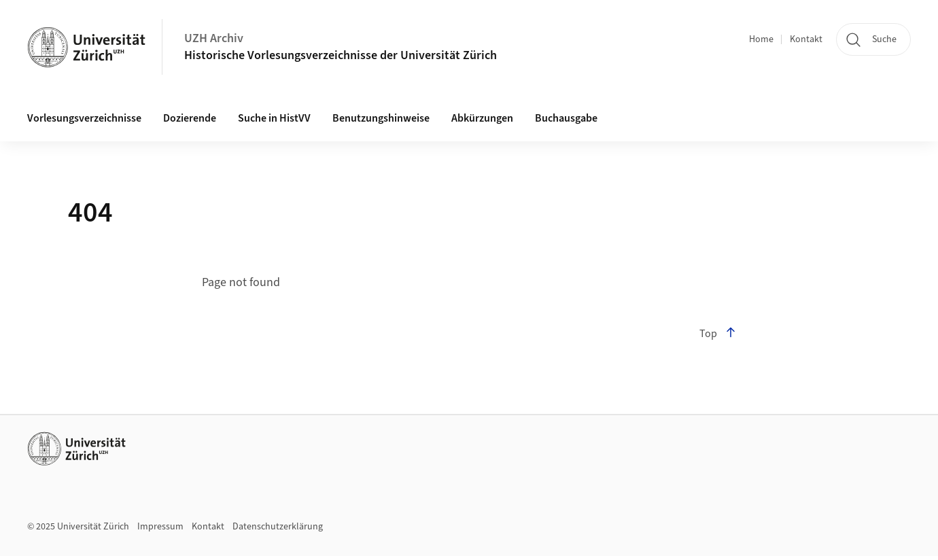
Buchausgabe (566, 118)
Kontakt (806, 39)
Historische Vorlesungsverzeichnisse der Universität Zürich (341, 55)
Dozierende (190, 118)
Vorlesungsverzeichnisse (84, 118)
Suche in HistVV (274, 118)
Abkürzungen (482, 118)
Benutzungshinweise (381, 118)
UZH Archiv (214, 38)
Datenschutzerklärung (278, 527)
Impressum (160, 527)
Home (761, 39)
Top (718, 334)
